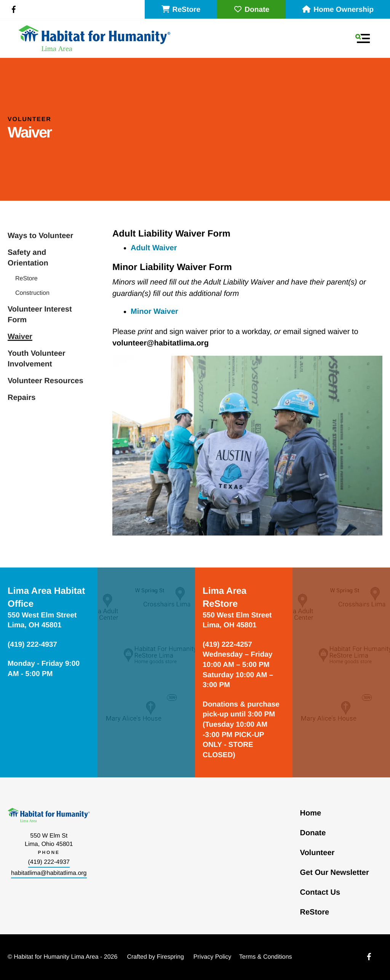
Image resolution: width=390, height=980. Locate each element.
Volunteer (317, 853)
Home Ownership (338, 10)
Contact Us (320, 892)
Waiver (20, 337)
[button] (363, 38)
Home (311, 813)
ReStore (181, 10)
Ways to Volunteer (40, 236)
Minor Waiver (154, 312)
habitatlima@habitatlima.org (49, 873)
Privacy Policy (213, 957)
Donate (251, 10)
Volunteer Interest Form (40, 315)
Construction (32, 293)
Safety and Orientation (28, 258)
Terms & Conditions (266, 957)
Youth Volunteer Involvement (36, 359)
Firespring (170, 957)
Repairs (22, 398)
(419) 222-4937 (49, 862)
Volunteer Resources (46, 381)
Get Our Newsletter (335, 873)
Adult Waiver (154, 248)
